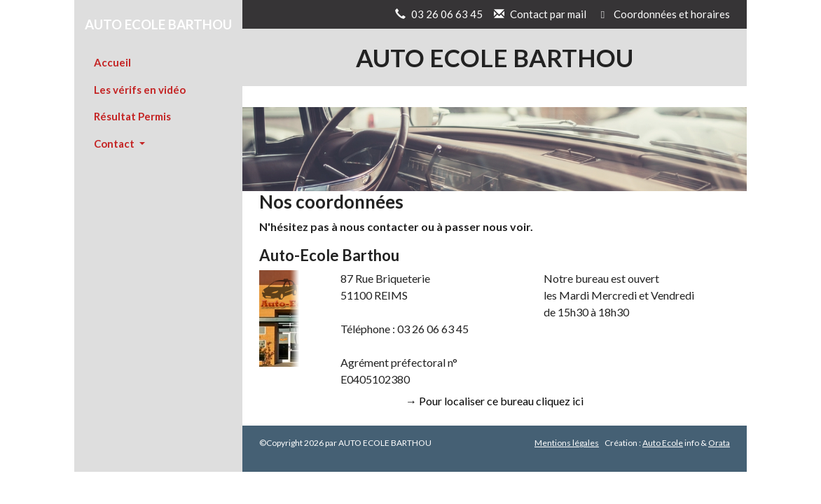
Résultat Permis (132, 116)
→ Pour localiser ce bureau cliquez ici (495, 401)
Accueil (112, 62)
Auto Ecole (663, 443)
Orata (719, 443)
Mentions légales (567, 443)
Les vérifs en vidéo (140, 90)
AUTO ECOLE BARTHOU (158, 24)
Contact (115, 143)
